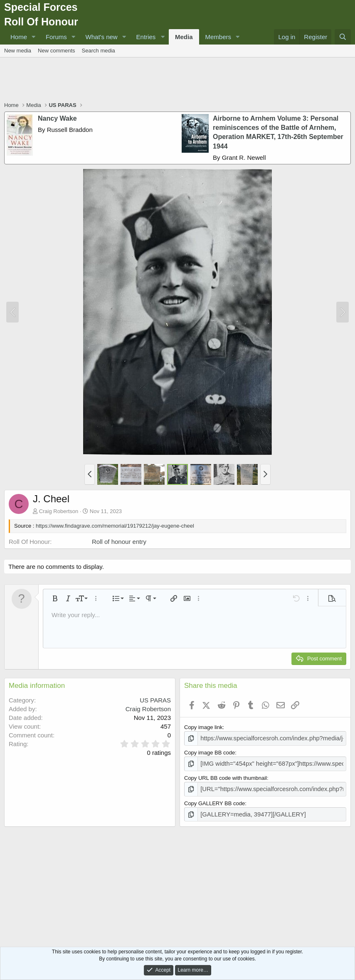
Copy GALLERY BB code (214, 800)
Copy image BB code (210, 752)
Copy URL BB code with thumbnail (226, 776)
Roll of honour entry (119, 542)
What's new (102, 37)
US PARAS (155, 700)
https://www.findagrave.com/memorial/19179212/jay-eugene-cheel (115, 526)
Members (218, 37)
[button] (34, 37)
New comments (57, 51)
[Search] (343, 37)
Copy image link (203, 727)
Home (19, 37)
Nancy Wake (57, 118)
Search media (99, 51)
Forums (56, 37)
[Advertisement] (177, 80)
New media (18, 51)
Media (184, 37)
